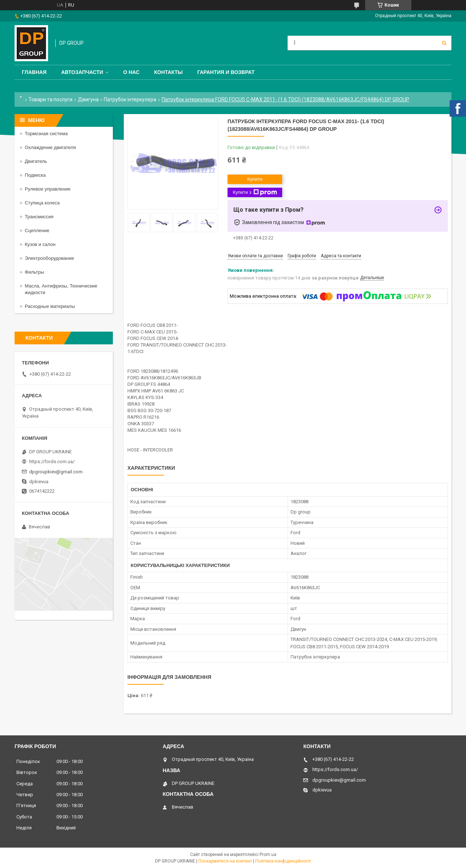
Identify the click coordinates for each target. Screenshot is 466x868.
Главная (34, 72)
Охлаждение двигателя (50, 147)
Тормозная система (46, 134)
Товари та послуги (50, 99)
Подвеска (35, 175)
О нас (131, 72)
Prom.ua (268, 855)
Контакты (168, 72)
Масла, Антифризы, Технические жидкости (61, 289)
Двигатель (36, 161)
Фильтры (34, 272)
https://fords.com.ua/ (52, 462)
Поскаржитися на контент (225, 861)
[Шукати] (444, 43)
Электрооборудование (50, 258)
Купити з (255, 192)
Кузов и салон (40, 244)
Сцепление (37, 230)
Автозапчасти (82, 72)
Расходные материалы (50, 306)
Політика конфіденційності (283, 861)
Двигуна (88, 99)
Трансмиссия (39, 217)
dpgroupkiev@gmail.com (56, 472)
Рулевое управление (48, 189)
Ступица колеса (42, 203)
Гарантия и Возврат (226, 72)
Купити (255, 179)
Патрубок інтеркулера (130, 99)
